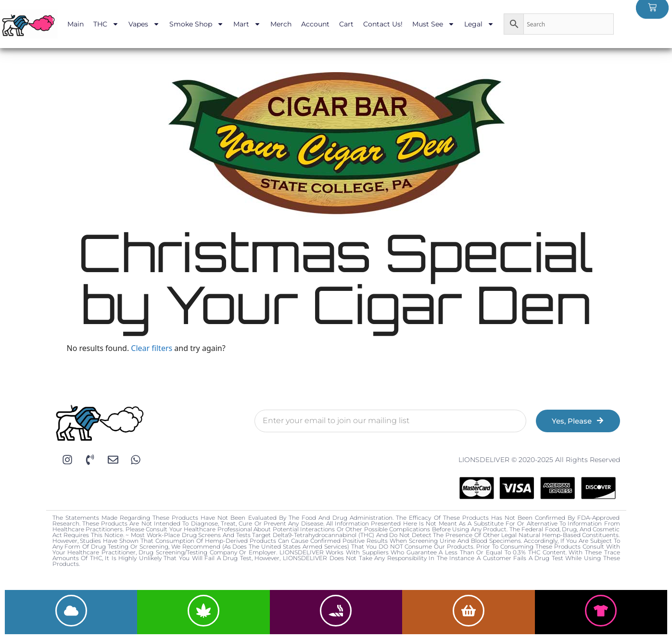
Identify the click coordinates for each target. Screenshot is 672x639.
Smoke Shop (197, 24)
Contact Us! (383, 24)
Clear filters (152, 348)
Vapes (144, 24)
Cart (346, 24)
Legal (479, 24)
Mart (247, 24)
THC (106, 24)
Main (76, 24)
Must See (433, 24)
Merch (281, 24)
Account (315, 24)
